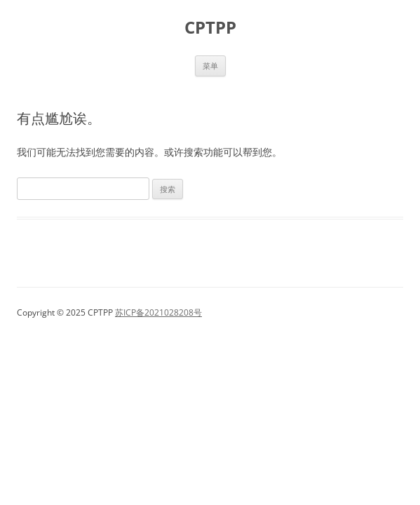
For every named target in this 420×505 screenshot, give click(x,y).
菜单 (210, 66)
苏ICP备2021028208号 (158, 312)
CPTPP (210, 28)
